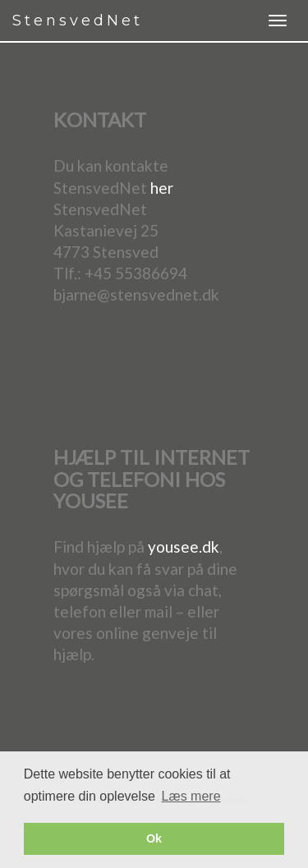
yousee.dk (184, 547)
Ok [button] (154, 838)
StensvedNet (78, 21)
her (162, 188)
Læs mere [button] (191, 796)
